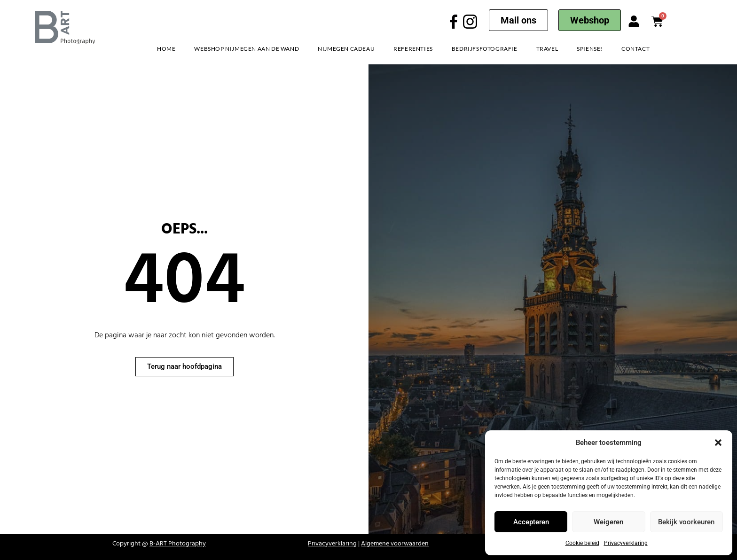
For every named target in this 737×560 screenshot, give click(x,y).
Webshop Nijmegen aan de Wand (247, 49)
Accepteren (531, 522)
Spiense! (590, 49)
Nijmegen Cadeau (346, 49)
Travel (547, 49)
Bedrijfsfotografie (485, 49)
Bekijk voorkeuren (686, 522)
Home (166, 49)
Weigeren (608, 522)
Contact (635, 49)
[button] (718, 443)
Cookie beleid (582, 543)
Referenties (413, 49)
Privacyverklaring (626, 543)
